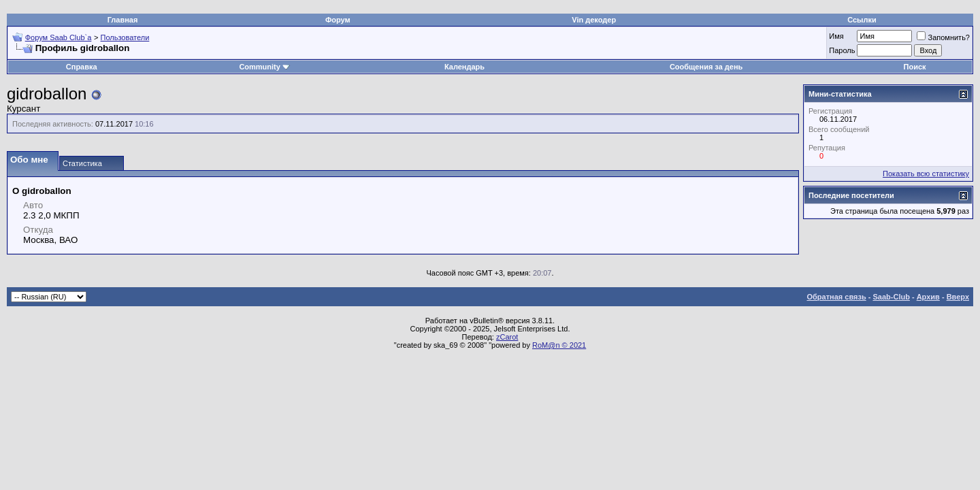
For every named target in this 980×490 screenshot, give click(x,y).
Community (264, 67)
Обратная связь (837, 297)
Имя (836, 36)
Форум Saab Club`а (59, 37)
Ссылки (862, 20)
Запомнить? (943, 37)
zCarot (507, 337)
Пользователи (125, 37)
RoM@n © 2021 (559, 345)
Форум (338, 20)
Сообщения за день (706, 67)
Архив (928, 297)
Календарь (464, 67)
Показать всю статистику (926, 174)
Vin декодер (594, 20)
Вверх (958, 297)
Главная (123, 20)
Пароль (842, 50)
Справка (82, 67)
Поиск (915, 67)
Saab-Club (891, 297)
